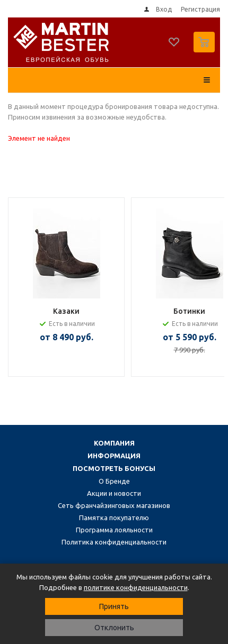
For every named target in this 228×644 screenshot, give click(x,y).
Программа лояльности (114, 530)
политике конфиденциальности (136, 587)
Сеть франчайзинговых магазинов (114, 505)
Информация (114, 456)
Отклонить (114, 628)
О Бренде (114, 481)
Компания (114, 443)
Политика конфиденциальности (114, 542)
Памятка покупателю (114, 518)
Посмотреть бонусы (114, 468)
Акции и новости (114, 493)
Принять (114, 606)
